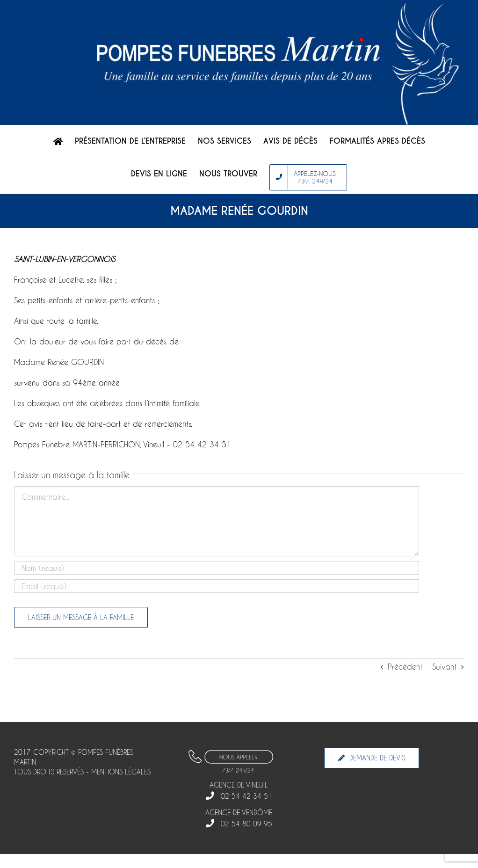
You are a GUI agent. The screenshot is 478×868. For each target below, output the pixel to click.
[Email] (217, 586)
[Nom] (217, 568)
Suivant (444, 667)
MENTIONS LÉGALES (121, 772)
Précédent (405, 667)
